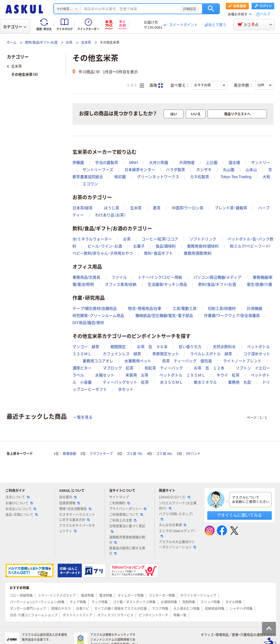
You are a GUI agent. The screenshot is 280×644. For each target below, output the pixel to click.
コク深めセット (257, 354)
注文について (17, 497)
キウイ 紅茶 (228, 375)
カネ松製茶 (200, 177)
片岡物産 (187, 163)
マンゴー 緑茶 (86, 347)
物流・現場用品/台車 (145, 308)
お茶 (69, 43)
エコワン (90, 184)
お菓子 (139, 246)
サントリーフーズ (98, 170)
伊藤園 (78, 163)
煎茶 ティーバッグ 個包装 (187, 361)
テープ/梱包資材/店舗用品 (95, 308)
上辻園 (212, 163)
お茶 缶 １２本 (209, 368)
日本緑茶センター (140, 170)
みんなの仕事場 (173, 525)
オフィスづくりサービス (115, 615)
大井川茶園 (159, 163)
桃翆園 (120, 177)
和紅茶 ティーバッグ (164, 368)
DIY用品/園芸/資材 (88, 323)
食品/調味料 (166, 246)
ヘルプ (265, 14)
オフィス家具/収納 (121, 284)
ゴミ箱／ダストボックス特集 (134, 602)
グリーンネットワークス (158, 177)
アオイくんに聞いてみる (239, 515)
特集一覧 (180, 615)
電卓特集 (87, 596)
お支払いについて (21, 509)
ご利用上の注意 (123, 521)
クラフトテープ (101, 454)
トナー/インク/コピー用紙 (160, 277)
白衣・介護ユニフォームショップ (34, 615)
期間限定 (118, 347)
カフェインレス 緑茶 (122, 354)
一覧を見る (83, 417)
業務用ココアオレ (98, 361)
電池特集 (106, 596)
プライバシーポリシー (128, 509)
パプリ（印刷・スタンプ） (176, 516)
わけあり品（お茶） (110, 215)
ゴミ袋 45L (164, 454)
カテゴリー (15, 27)
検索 (211, 9)
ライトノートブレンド (242, 361)
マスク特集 (160, 609)
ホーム (11, 43)
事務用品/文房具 (86, 277)
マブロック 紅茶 (118, 368)
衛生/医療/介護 (259, 284)
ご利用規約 (119, 503)
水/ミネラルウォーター (92, 239)
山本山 (251, 170)
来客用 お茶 (137, 375)
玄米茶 (86, 43)
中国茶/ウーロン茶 (188, 208)
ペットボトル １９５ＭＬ (182, 375)
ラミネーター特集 (162, 596)
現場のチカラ (61, 609)
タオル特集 (234, 602)
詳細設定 (190, 9)
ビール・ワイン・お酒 (105, 246)
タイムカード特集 (131, 596)
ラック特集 (100, 602)
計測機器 (255, 308)
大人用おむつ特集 (186, 609)
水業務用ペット (138, 361)
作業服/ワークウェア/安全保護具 (232, 316)
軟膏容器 (69, 454)
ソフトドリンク (203, 239)
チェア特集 (78, 602)
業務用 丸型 (240, 382)
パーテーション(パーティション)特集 (37, 602)
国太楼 (234, 163)
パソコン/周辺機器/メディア (217, 277)
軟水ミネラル (205, 382)
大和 (266, 177)
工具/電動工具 (185, 308)
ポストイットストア (77, 615)
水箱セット (105, 375)
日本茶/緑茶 (83, 208)
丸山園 (229, 170)
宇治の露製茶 (107, 163)
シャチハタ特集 (241, 609)
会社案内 (68, 497)
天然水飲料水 (224, 347)
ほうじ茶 (112, 208)
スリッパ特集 (210, 602)
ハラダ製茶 (176, 170)
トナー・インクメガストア (57, 596)
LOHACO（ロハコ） (175, 497)
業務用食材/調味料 (203, 246)
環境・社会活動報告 (75, 509)
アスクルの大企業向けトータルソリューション (177, 545)
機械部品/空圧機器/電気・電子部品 (164, 316)
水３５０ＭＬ (171, 382)
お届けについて (19, 503)
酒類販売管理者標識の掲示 (127, 540)
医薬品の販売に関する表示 (127, 551)
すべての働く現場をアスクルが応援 (121, 609)
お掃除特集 (169, 602)
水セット (126, 389)
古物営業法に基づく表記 (127, 528)
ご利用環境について (126, 515)
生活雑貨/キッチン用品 (167, 284)
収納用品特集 (215, 609)
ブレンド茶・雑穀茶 (231, 208)
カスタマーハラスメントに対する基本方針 (77, 517)
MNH (134, 163)
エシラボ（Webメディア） (177, 533)
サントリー (261, 163)
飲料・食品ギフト (158, 253)
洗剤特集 (189, 602)
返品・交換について (22, 515)
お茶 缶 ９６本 (152, 347)
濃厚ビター (82, 368)
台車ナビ (83, 609)
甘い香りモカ (190, 347)
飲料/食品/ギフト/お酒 (41, 43)
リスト (135, 86)
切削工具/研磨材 (222, 308)
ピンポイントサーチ (153, 615)
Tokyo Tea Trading (236, 177)
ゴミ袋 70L (134, 454)
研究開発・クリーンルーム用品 (98, 316)
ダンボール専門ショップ (28, 609)
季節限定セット (166, 354)
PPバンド (193, 454)
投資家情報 (69, 503)
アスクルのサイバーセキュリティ (77, 528)
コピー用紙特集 (21, 596)
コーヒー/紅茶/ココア (160, 239)
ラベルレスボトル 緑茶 (211, 354)
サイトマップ (119, 497)
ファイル (119, 277)
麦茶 (157, 208)
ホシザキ (204, 170)
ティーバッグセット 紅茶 (126, 382)
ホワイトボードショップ (198, 596)
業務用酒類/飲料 (198, 253)
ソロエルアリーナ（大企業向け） (178, 506)
